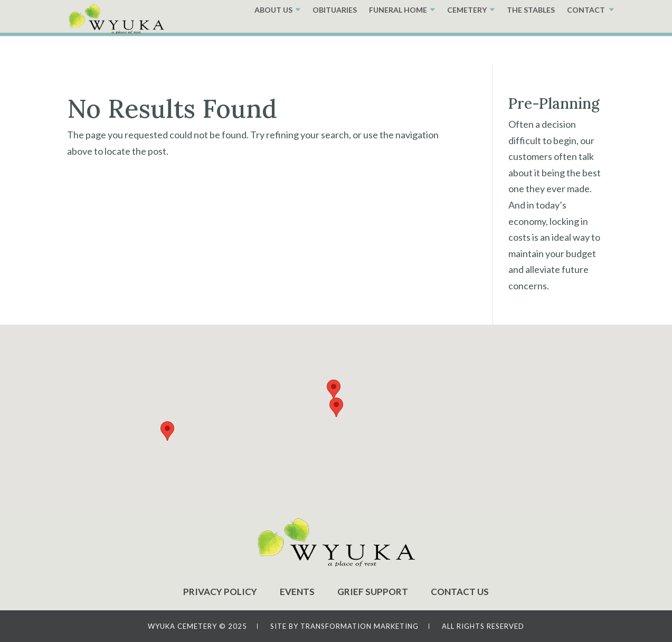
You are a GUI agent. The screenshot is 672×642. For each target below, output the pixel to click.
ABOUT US (273, 39)
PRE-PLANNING (477, 15)
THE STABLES (531, 39)
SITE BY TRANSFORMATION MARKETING (344, 626)
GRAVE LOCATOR (381, 15)
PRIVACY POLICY (220, 592)
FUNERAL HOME (398, 39)
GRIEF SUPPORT (373, 592)
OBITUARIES (335, 39)
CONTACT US (460, 592)
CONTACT (586, 39)
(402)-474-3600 (572, 14)
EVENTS (297, 592)
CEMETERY (467, 39)
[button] (336, 407)
